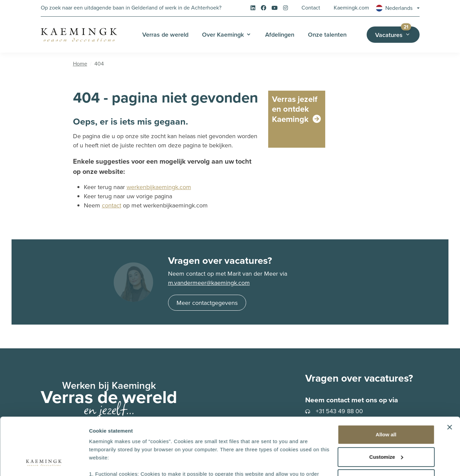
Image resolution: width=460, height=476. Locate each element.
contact (112, 205)
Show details (105, 463)
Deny (386, 425)
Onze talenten (327, 34)
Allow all (386, 381)
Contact (311, 8)
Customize (386, 403)
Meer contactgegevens (207, 303)
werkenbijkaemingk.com (159, 187)
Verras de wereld (165, 34)
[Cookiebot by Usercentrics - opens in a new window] (44, 463)
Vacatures (397, 33)
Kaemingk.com (351, 8)
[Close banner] (449, 373)
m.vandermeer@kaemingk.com (209, 283)
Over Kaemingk (223, 34)
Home (80, 64)
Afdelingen (280, 34)
